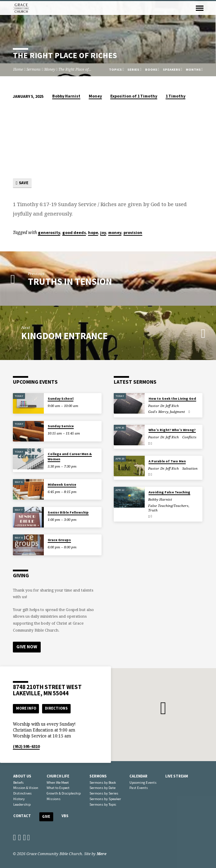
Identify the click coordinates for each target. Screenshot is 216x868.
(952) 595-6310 (26, 746)
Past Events (139, 788)
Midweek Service (62, 484)
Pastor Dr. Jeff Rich (163, 406)
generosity (49, 232)
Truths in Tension (70, 281)
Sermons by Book (103, 783)
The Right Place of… (75, 69)
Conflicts (189, 437)
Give (46, 816)
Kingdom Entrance (64, 336)
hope (93, 232)
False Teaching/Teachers (168, 506)
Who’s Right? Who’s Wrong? (172, 430)
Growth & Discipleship (64, 793)
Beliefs (18, 783)
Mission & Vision (26, 788)
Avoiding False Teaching (169, 492)
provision (133, 232)
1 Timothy (175, 96)
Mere (102, 854)
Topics (116, 69)
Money (50, 69)
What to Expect (58, 788)
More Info (26, 708)
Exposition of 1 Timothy (134, 96)
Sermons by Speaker (105, 799)
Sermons (34, 69)
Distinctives (22, 793)
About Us (22, 776)
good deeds (74, 232)
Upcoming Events (143, 783)
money (115, 232)
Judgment (177, 412)
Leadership (22, 804)
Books (152, 69)
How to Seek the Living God (172, 398)
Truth (153, 511)
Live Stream (177, 776)
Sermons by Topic (103, 804)
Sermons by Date (102, 788)
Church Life (58, 776)
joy (103, 232)
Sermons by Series (104, 793)
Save (22, 183)
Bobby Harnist (66, 96)
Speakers (173, 69)
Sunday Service (61, 426)
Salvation (190, 468)
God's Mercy (158, 412)
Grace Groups (59, 540)
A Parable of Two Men (167, 461)
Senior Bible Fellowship (68, 512)
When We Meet (58, 783)
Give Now (27, 647)
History (19, 799)
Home (18, 69)
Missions (54, 799)
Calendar (138, 776)
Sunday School (61, 398)
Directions (56, 708)
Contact (22, 816)
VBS (65, 816)
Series (134, 69)
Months (194, 69)
